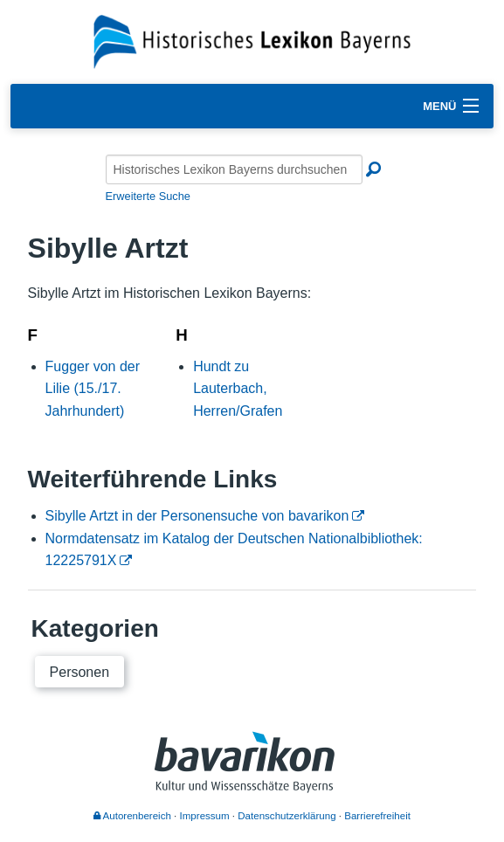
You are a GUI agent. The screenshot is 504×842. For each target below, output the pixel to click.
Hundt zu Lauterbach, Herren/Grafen (238, 389)
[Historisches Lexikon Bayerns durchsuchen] (234, 169)
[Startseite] (252, 41)
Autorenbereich (132, 816)
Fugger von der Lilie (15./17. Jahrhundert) (93, 389)
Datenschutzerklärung (287, 816)
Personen (80, 672)
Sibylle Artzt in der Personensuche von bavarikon (197, 516)
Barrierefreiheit (377, 816)
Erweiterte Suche (148, 196)
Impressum (205, 816)
